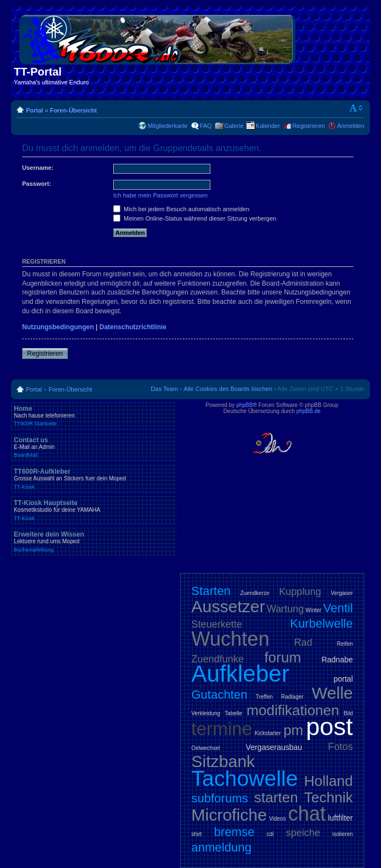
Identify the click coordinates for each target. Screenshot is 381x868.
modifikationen (293, 710)
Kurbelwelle (321, 623)
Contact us (94, 447)
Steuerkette (217, 624)
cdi (270, 834)
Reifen (345, 644)
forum (283, 657)
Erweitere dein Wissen (94, 542)
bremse (234, 832)
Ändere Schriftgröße (356, 108)
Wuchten (231, 639)
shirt (197, 834)
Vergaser (342, 593)
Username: (38, 168)
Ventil (338, 608)
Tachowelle (245, 778)
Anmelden (351, 126)
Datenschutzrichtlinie (133, 327)
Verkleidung (206, 713)
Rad (303, 642)
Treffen (264, 697)
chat (307, 814)
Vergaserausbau (274, 747)
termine (222, 729)
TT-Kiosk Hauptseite (94, 510)
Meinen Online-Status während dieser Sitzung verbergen (195, 218)
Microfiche (229, 815)
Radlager (292, 697)
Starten (211, 591)
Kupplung (300, 592)
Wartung (285, 609)
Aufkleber (240, 674)
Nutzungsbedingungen (58, 327)
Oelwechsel (206, 748)
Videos (277, 819)
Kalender (268, 126)
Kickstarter (268, 733)
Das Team (164, 389)
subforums (220, 798)
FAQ (206, 126)
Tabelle (234, 713)
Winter (313, 610)
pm (293, 730)
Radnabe (337, 660)
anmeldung (222, 847)
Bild (348, 713)
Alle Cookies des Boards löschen (228, 389)
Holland (329, 781)
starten (276, 797)
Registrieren (308, 126)
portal (343, 679)
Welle (332, 693)
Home (94, 416)
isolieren (343, 834)
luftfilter (340, 818)
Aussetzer (228, 606)
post (329, 727)
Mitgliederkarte (167, 126)
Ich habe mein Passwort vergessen (160, 195)
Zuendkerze (255, 593)
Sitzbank (223, 761)
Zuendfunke (218, 659)
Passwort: (37, 184)
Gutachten (220, 695)
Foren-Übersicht (73, 110)
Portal (35, 110)
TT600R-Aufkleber (94, 479)
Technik (329, 797)
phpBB (245, 405)
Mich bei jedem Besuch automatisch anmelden (181, 209)
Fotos (340, 747)
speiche (303, 833)
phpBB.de (309, 411)
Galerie (234, 126)
